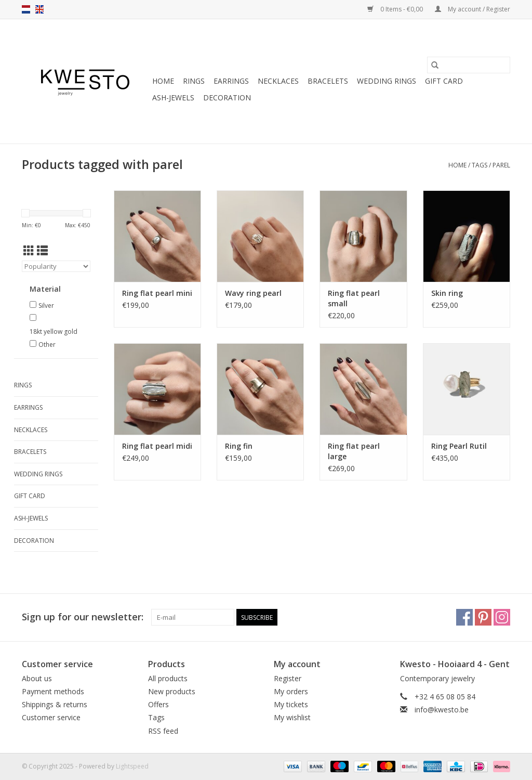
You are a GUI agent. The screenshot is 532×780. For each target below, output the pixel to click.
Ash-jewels (173, 97)
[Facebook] (464, 617)
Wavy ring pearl (253, 293)
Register (288, 678)
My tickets (291, 704)
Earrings (231, 81)
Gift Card (444, 81)
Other (47, 344)
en (39, 9)
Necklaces (278, 81)
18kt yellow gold (54, 331)
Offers (158, 704)
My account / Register (473, 9)
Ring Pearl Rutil (459, 446)
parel (501, 165)
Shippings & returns (55, 704)
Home (163, 81)
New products (172, 691)
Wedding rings (387, 81)
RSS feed (163, 731)
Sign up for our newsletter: (83, 617)
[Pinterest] (483, 617)
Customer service (51, 717)
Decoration (227, 97)
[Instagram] (502, 617)
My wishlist (292, 717)
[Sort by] (56, 266)
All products (168, 678)
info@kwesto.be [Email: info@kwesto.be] (442, 710)
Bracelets (328, 81)
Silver (46, 305)
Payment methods (53, 691)
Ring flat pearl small (354, 298)
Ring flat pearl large (354, 451)
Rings (194, 81)
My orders (291, 691)
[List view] (42, 251)
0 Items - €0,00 (396, 9)
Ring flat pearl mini (157, 293)
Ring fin (239, 446)
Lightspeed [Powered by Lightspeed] (132, 766)
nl (26, 9)
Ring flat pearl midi (157, 446)
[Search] (469, 65)
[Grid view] (29, 251)
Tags (480, 165)
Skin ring (447, 293)
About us (37, 678)
